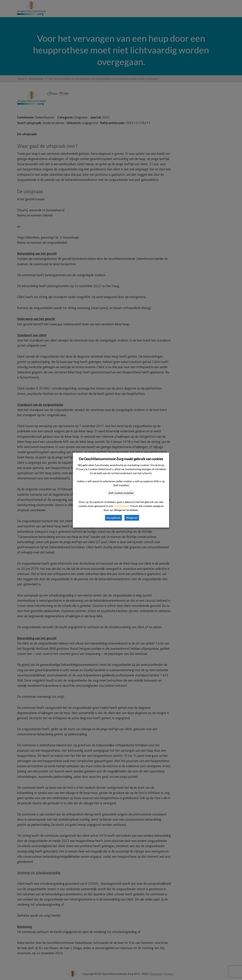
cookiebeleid (121, 506)
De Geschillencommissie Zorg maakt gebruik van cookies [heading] (121, 459)
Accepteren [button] (113, 518)
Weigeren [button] (132, 518)
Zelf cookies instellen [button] (121, 493)
